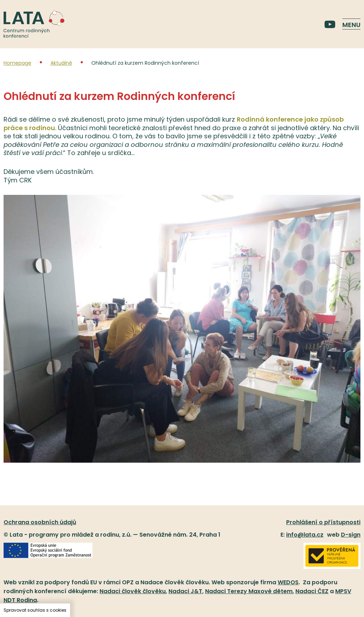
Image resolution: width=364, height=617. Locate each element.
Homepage (17, 63)
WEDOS (288, 582)
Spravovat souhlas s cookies (35, 610)
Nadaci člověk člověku (133, 591)
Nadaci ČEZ (312, 591)
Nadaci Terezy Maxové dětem (249, 591)
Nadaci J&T (185, 591)
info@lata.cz (305, 535)
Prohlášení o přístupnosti (323, 522)
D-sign (351, 535)
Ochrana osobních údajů (40, 522)
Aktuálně (61, 63)
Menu (351, 25)
